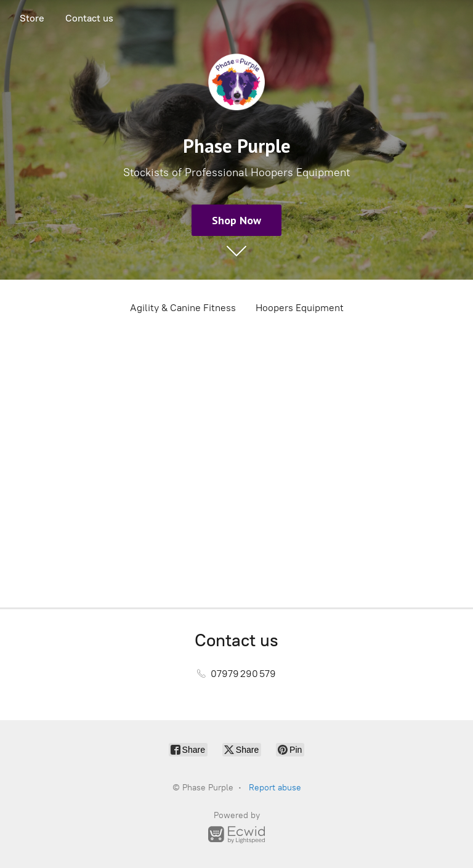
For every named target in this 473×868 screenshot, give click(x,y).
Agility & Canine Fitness (183, 308)
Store (32, 18)
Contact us (89, 18)
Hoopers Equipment (300, 308)
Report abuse (275, 788)
